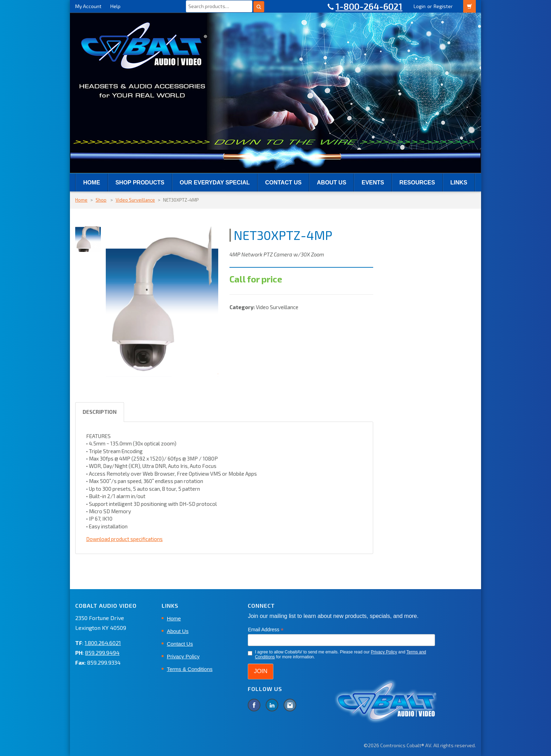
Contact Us (283, 183)
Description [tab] (100, 412)
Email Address (266, 630)
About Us (332, 183)
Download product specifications (124, 539)
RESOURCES (417, 183)
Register (443, 6)
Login (420, 6)
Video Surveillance (135, 200)
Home (92, 183)
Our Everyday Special (215, 183)
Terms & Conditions (190, 669)
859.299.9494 (102, 653)
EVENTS (373, 183)
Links (459, 183)
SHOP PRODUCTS (140, 183)
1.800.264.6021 (103, 643)
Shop (101, 200)
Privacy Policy (183, 656)
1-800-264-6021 (369, 6)
